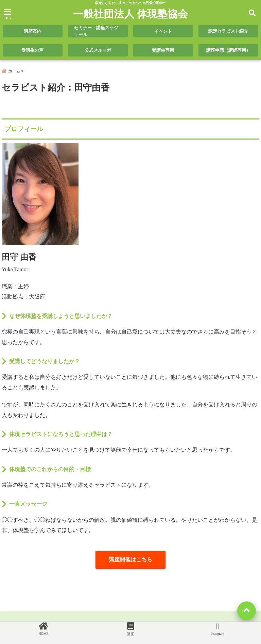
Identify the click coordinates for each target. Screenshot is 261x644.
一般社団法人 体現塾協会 (130, 14)
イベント (163, 31)
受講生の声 (32, 50)
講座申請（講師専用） (228, 50)
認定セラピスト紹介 (228, 31)
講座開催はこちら (130, 559)
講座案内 (33, 31)
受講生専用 (163, 50)
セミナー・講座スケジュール (96, 31)
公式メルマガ (98, 50)
